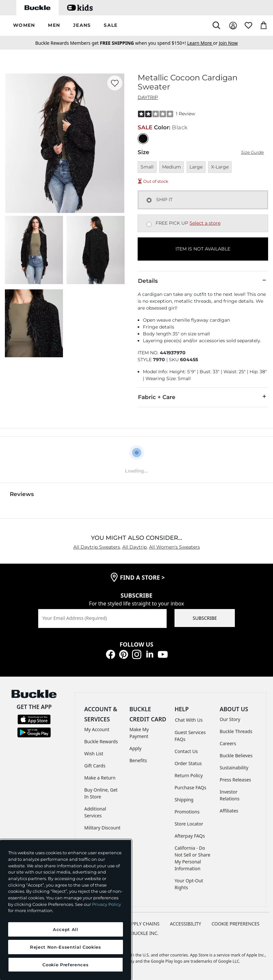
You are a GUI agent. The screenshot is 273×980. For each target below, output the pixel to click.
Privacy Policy (106, 904)
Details (203, 281)
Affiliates (229, 811)
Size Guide (252, 152)
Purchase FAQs (190, 787)
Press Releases (235, 780)
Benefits (138, 760)
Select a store (205, 223)
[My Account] (233, 26)
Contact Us (186, 751)
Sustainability (234, 768)
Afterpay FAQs (190, 836)
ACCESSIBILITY (186, 924)
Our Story (230, 719)
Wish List (94, 754)
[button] (24, 26)
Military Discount (102, 828)
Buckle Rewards (101, 741)
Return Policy (189, 775)
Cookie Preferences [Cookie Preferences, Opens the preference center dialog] (65, 965)
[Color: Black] (143, 139)
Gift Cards (95, 766)
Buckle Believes (236, 755)
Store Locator (189, 824)
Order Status (188, 763)
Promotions (187, 812)
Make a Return (100, 778)
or (203, 43)
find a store (143, 577)
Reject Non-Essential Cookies (65, 947)
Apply (136, 748)
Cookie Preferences (236, 924)
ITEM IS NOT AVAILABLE (203, 249)
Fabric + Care (203, 397)
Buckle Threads (236, 731)
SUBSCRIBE (205, 618)
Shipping (184, 800)
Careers (228, 743)
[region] (66, 910)
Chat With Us (189, 720)
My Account (97, 729)
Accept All (66, 929)
